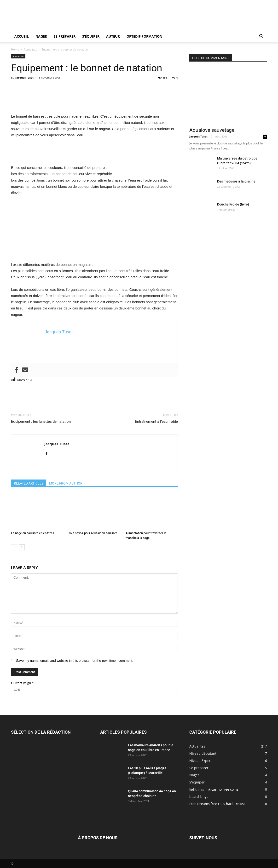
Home (15, 49)
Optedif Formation (144, 36)
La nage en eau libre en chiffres (33, 533)
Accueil (22, 36)
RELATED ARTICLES (29, 483)
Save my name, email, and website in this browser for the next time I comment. (75, 661)
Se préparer (65, 36)
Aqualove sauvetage (212, 130)
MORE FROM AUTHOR (66, 483)
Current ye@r (22, 683)
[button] (261, 37)
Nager (41, 36)
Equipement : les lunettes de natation (41, 422)
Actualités (30, 49)
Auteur (113, 36)
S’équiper (91, 36)
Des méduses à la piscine (236, 181)
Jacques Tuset (24, 77)
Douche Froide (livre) (233, 204)
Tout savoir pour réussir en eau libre (93, 533)
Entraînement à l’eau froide (156, 422)
